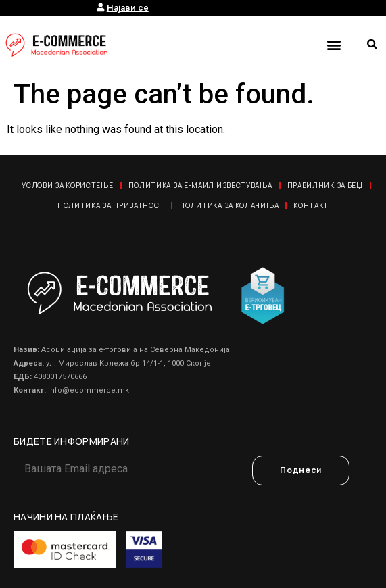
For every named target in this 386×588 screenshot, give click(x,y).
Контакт (311, 205)
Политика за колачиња (229, 205)
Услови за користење (67, 185)
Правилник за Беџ (325, 185)
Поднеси (301, 470)
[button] (334, 44)
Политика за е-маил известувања (200, 185)
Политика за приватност (111, 205)
